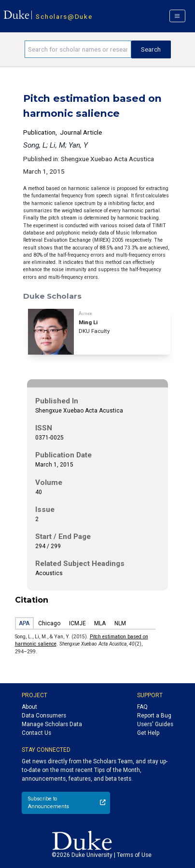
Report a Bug (154, 716)
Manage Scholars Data (52, 724)
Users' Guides (155, 724)
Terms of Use (134, 855)
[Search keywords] (78, 49)
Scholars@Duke (64, 16)
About (29, 707)
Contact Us (36, 733)
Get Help (148, 733)
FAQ (142, 707)
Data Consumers (44, 716)
